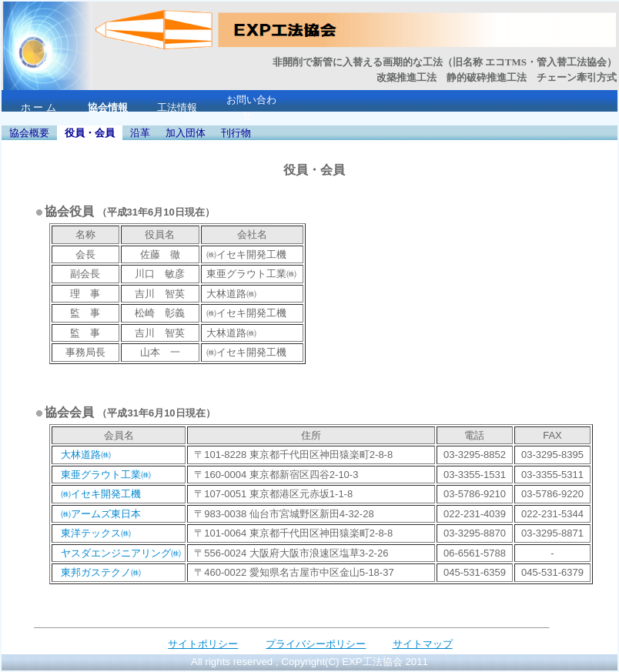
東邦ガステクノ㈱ (101, 572)
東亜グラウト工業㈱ (106, 475)
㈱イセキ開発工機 (101, 494)
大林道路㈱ (86, 455)
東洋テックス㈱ (96, 533)
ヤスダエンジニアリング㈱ (121, 553)
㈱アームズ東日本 (101, 514)
